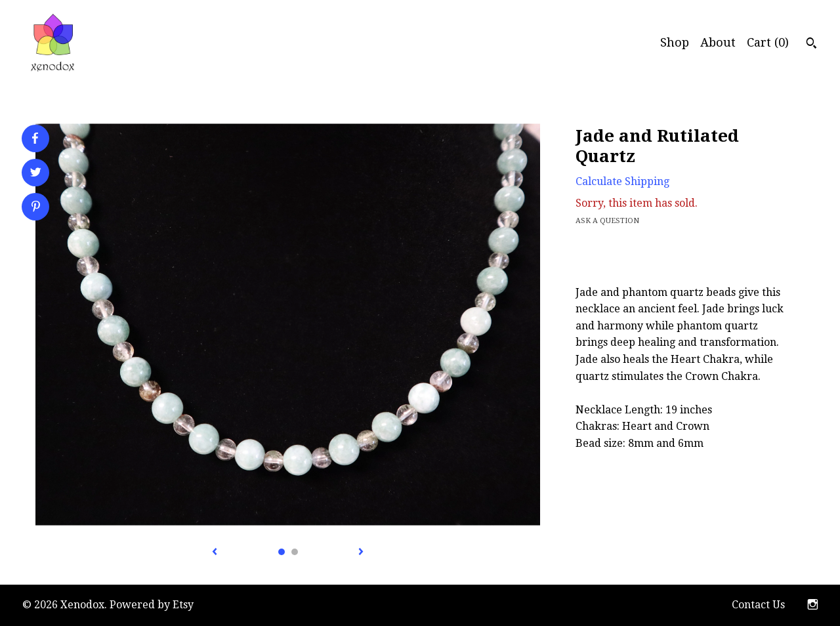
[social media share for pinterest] (36, 208)
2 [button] (295, 552)
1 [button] (282, 552)
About (718, 42)
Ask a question (607, 221)
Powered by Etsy (152, 605)
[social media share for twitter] (36, 174)
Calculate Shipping (622, 181)
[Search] (811, 45)
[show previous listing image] (215, 553)
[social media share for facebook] (35, 138)
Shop (675, 42)
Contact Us (758, 605)
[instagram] (813, 605)
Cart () (768, 42)
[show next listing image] (361, 553)
